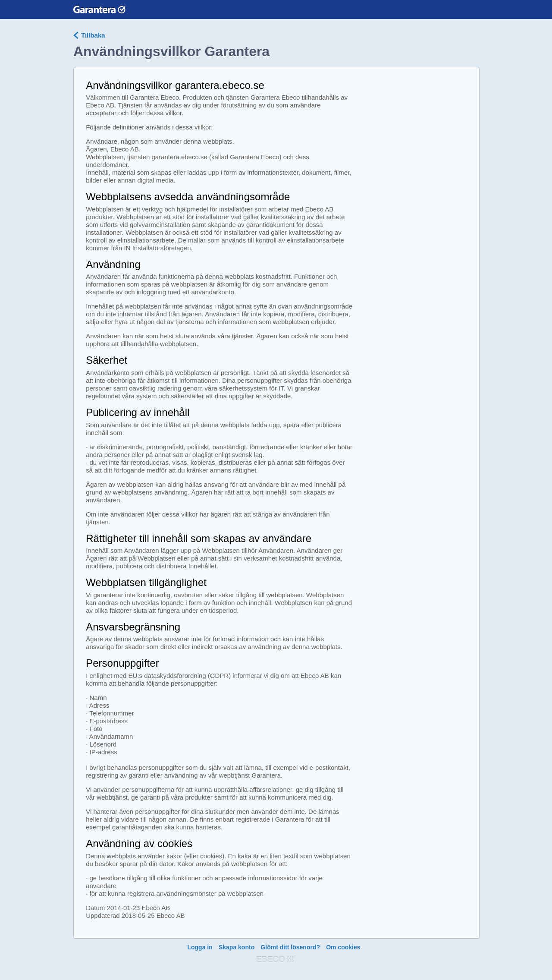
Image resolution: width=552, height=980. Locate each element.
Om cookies (343, 947)
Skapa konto (237, 947)
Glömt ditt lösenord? (290, 947)
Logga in (200, 947)
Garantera (99, 9)
